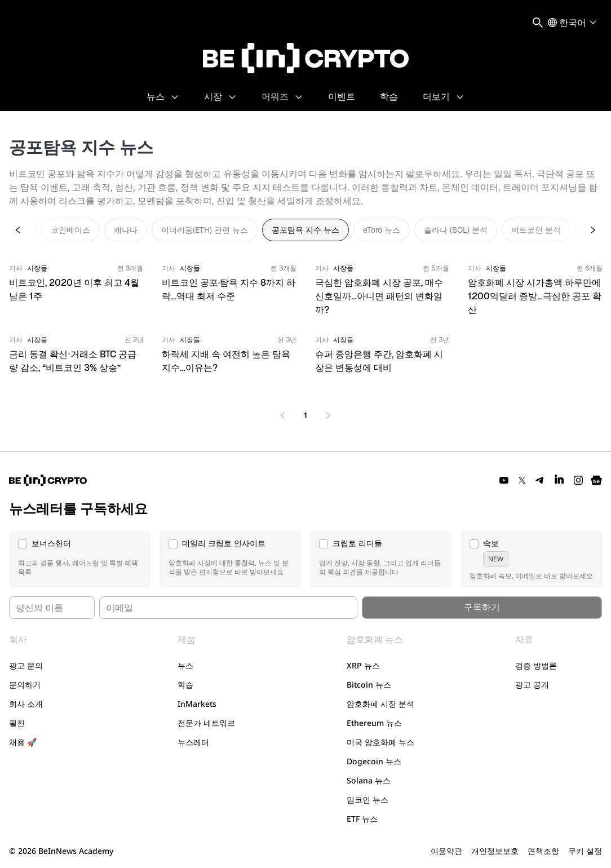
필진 (17, 723)
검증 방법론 (536, 665)
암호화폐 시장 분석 (380, 704)
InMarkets (197, 704)
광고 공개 (532, 685)
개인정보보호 (495, 851)
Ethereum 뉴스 (374, 723)
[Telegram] (540, 480)
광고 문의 (26, 665)
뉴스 (185, 665)
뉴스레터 (193, 742)
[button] (80, 559)
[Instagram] (578, 480)
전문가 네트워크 (206, 723)
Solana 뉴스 (369, 780)
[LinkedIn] (559, 480)
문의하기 (25, 685)
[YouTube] (504, 480)
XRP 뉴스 (363, 665)
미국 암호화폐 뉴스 (380, 742)
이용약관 (446, 851)
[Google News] (596, 480)
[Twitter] (522, 480)
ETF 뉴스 (362, 819)
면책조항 (543, 851)
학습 (185, 685)
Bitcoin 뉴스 (369, 685)
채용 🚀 (23, 742)
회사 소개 (26, 704)
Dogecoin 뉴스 (374, 761)
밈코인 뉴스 (368, 800)
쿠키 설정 (585, 851)
